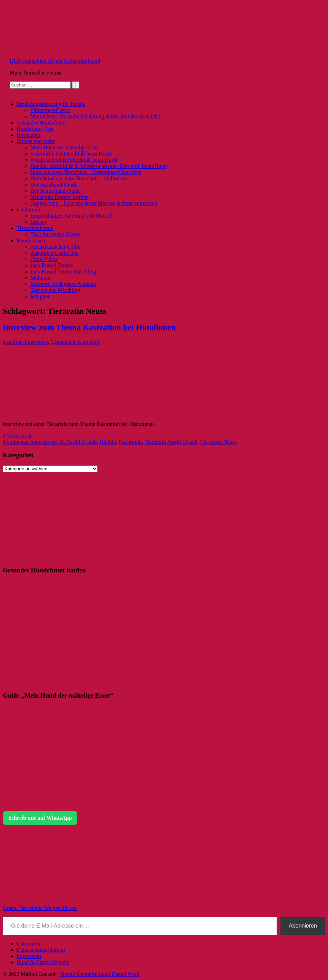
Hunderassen (31, 241)
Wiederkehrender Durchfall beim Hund (74, 160)
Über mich (28, 209)
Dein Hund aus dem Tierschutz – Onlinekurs (79, 178)
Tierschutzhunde (35, 228)
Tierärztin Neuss (219, 442)
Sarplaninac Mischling (55, 290)
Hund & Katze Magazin (43, 962)
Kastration (130, 442)
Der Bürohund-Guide (54, 185)
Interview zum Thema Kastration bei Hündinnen (89, 327)
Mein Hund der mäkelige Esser (65, 147)
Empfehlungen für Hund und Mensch (72, 216)
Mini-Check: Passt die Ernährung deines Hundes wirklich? (95, 116)
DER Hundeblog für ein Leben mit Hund (55, 61)
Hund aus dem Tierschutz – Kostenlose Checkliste (86, 172)
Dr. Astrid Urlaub (78, 442)
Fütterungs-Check (50, 110)
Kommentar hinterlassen (30, 442)
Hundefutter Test (35, 129)
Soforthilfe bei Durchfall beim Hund (71, 154)
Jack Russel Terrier (51, 265)
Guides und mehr (36, 141)
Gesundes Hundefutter (41, 123)
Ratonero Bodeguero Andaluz (63, 284)
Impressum (29, 956)
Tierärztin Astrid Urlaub (171, 442)
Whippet (40, 296)
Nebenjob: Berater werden (59, 197)
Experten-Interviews (25, 342)
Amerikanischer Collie (55, 247)
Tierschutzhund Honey (56, 234)
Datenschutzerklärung (41, 950)
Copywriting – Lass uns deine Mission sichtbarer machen (94, 203)
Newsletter (28, 135)
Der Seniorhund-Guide (56, 191)
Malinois (40, 278)
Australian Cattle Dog (54, 253)
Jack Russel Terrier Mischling (63, 272)
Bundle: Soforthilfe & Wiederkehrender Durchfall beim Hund (98, 166)
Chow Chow (44, 259)
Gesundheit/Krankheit (75, 342)
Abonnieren (303, 926)
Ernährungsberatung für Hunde (51, 104)
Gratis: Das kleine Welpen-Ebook (40, 908)
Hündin (108, 442)
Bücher (38, 222)
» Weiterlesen (18, 436)
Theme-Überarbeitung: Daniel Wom (100, 974)
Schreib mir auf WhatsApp (40, 818)
